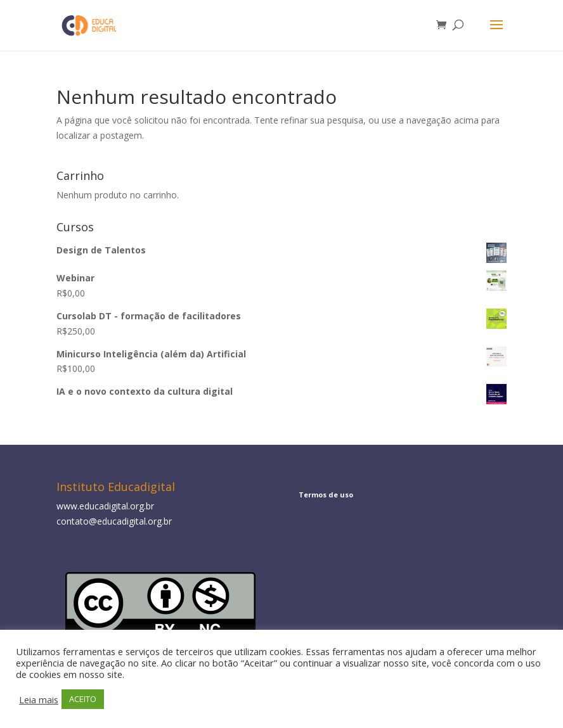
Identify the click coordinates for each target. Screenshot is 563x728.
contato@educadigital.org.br (114, 521)
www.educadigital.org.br (105, 506)
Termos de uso (326, 495)
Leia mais (39, 699)
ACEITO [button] (83, 699)
